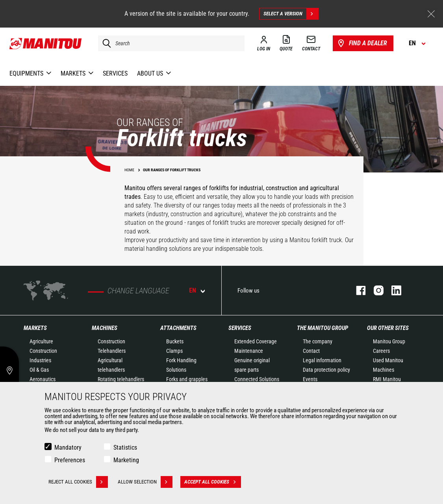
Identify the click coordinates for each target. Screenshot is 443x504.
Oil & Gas (39, 370)
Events (310, 379)
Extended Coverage (256, 341)
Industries (40, 360)
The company (318, 341)
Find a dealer (362, 43)
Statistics (125, 447)
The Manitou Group (323, 328)
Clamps (174, 351)
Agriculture (41, 341)
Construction (43, 351)
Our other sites (388, 328)
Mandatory (68, 447)
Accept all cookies (213, 482)
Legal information (322, 360)
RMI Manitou (387, 379)
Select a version (291, 14)
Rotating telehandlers (121, 379)
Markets (35, 328)
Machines (105, 328)
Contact (311, 351)
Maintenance (249, 351)
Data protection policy (326, 370)
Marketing (126, 460)
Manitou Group (389, 341)
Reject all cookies (78, 482)
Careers (381, 351)
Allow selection (145, 482)
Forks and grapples (187, 379)
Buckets (175, 341)
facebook (357, 290)
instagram (375, 290)
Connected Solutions (257, 379)
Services (240, 328)
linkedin (392, 290)
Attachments (178, 328)
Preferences (70, 460)
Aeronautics (43, 379)
